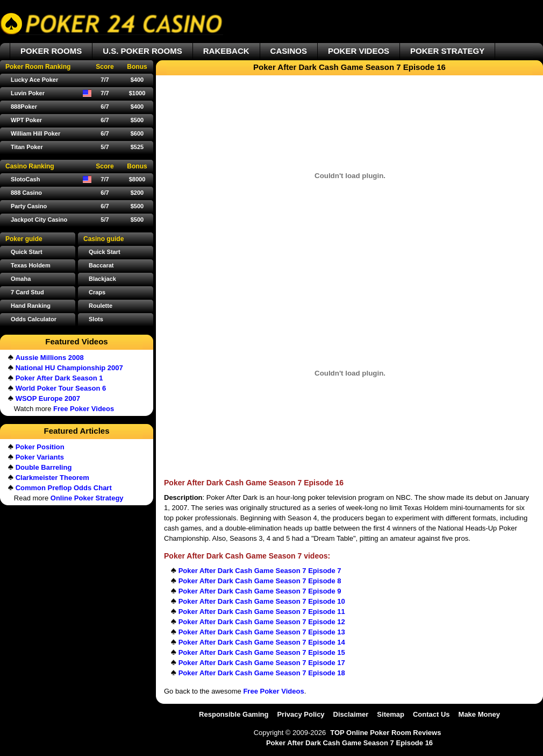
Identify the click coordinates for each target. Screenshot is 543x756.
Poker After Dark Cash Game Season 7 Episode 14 (262, 642)
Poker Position (40, 447)
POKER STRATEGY (447, 51)
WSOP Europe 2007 (48, 398)
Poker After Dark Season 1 (59, 378)
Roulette (101, 306)
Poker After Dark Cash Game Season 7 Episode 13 (262, 632)
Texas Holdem (31, 265)
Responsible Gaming (234, 714)
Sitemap (391, 714)
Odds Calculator (34, 319)
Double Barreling (44, 467)
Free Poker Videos (273, 691)
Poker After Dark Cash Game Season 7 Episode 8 (260, 581)
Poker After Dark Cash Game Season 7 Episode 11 (262, 612)
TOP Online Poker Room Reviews (385, 733)
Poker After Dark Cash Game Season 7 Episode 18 (262, 673)
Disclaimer (351, 714)
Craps (97, 292)
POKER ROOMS (51, 51)
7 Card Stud (27, 292)
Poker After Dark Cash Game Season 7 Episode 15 (262, 652)
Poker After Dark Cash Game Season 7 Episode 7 (260, 571)
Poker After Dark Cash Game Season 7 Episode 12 (262, 622)
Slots (96, 319)
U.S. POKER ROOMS (142, 51)
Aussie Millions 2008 (50, 358)
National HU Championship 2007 (69, 368)
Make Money (479, 714)
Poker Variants (40, 457)
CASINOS (289, 51)
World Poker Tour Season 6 (61, 388)
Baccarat (101, 265)
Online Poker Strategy (87, 498)
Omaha (21, 279)
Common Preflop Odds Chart (64, 488)
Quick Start (105, 252)
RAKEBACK (226, 51)
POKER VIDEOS (359, 51)
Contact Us (431, 714)
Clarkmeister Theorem (52, 478)
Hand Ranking (31, 306)
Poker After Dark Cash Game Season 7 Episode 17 (262, 663)
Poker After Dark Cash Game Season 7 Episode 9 (260, 591)
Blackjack (102, 279)
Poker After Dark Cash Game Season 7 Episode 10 (262, 601)
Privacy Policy (301, 714)
